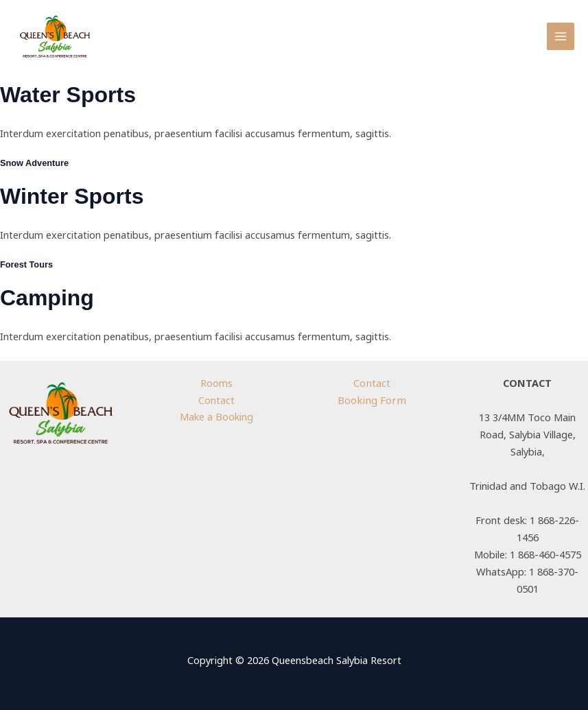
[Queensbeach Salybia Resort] (55, 37)
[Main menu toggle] (561, 36)
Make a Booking (216, 416)
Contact (216, 400)
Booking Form (372, 400)
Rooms (216, 383)
